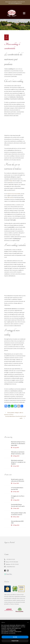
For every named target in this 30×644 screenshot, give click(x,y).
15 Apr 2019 (16, 480)
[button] (28, 622)
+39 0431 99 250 (11, 574)
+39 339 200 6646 (13, 576)
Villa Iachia (10, 197)
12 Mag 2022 (16, 539)
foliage (11, 181)
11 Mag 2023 (16, 514)
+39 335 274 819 (14, 579)
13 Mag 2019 (16, 470)
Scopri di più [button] (15, 641)
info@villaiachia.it (11, 581)
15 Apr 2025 (16, 498)
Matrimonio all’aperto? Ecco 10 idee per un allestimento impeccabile (18, 458)
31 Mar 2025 (16, 506)
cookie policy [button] (13, 630)
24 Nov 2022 (16, 531)
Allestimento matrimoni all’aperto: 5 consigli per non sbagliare (18, 476)
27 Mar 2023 (16, 523)
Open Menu (24, 13)
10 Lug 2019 (16, 462)
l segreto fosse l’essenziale (13, 194)
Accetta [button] (15, 637)
